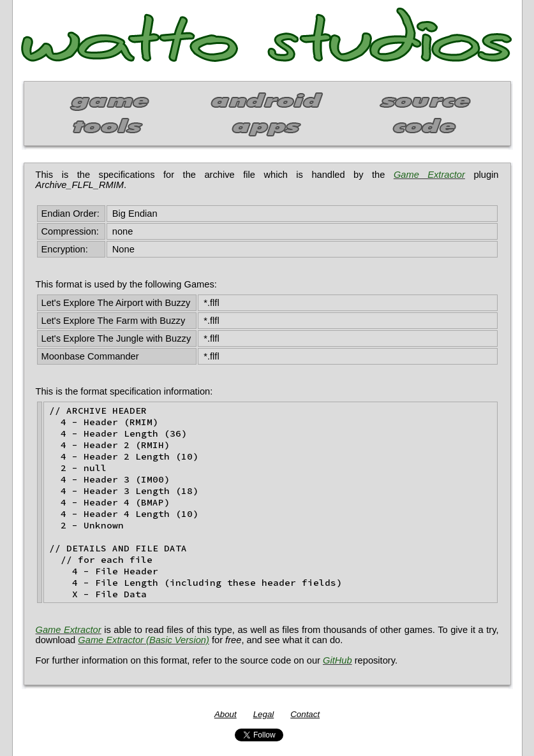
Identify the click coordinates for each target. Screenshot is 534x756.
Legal (264, 714)
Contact (305, 714)
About (226, 714)
